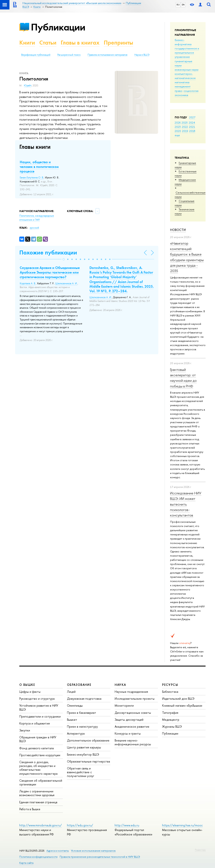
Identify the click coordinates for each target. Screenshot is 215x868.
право (179, 91)
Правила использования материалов (107, 55)
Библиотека (170, 692)
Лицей (71, 692)
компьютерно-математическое (185, 76)
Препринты (118, 43)
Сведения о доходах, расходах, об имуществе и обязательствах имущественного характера (38, 768)
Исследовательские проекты (135, 699)
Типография (170, 713)
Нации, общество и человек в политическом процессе (39, 167)
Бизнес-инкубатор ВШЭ (83, 754)
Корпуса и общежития (35, 723)
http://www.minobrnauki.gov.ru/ (41, 825)
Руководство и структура (37, 699)
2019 (185, 131)
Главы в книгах (80, 43)
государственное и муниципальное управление (187, 53)
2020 (178, 131)
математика (182, 82)
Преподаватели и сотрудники (40, 716)
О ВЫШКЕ (27, 685)
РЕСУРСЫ (170, 685)
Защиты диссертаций (129, 720)
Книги (27, 43)
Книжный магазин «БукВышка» (182, 705)
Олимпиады (75, 705)
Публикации (58, 27)
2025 (185, 122)
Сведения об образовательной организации (41, 782)
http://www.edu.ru (127, 825)
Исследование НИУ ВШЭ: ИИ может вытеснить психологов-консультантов (186, 504)
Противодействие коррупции (40, 755)
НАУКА (120, 685)
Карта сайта (26, 863)
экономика (181, 95)
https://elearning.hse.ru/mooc (182, 825)
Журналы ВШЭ (172, 726)
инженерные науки (187, 70)
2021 (192, 127)
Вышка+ (72, 720)
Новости (178, 230)
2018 (192, 131)
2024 (192, 122)
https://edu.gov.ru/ (80, 825)
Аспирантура (76, 733)
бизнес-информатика (183, 42)
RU (178, 5)
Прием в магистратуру (82, 726)
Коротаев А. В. (28, 283)
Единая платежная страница (38, 802)
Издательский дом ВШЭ (178, 699)
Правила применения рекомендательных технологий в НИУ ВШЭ (100, 857)
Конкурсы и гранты (128, 733)
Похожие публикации (48, 252)
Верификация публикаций (36, 55)
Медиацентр (171, 720)
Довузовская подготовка (84, 699)
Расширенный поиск (69, 55)
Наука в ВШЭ (142, 55)
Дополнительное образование (88, 740)
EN (183, 5)
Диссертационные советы (133, 713)
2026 (178, 122)
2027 (192, 117)
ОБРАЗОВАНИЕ (79, 685)
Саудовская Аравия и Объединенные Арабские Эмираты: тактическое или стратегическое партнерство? (50, 272)
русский (34, 228)
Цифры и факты (30, 692)
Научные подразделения (131, 692)
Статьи (48, 43)
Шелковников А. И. (66, 283)
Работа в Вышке (30, 809)
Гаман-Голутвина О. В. (32, 178)
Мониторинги (124, 705)
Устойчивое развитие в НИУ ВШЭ (39, 707)
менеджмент (183, 86)
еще (177, 135)
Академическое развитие (132, 726)
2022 (185, 127)
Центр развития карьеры (84, 747)
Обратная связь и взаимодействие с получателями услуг (81, 772)
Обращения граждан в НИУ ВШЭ (38, 739)
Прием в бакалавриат (82, 713)
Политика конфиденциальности (38, 857)
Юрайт (28, 86)
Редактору (200, 850)
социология (191, 91)
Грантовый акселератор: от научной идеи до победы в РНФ (183, 378)
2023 (178, 127)
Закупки (25, 730)
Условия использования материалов (93, 851)
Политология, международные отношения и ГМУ (37, 218)
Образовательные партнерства (88, 761)
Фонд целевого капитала (37, 748)
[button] (64, 259)
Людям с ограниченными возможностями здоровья (37, 793)
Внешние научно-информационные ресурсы (133, 742)
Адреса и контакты (58, 851)
